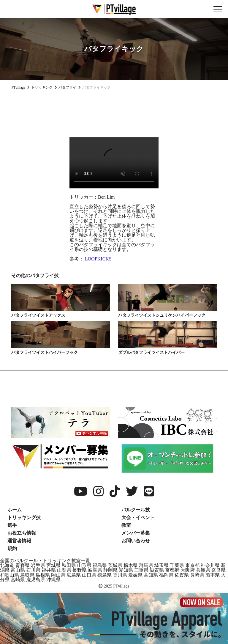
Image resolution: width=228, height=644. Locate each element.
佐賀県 (182, 575)
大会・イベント (138, 517)
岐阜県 (95, 570)
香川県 (120, 575)
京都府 (172, 570)
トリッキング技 (24, 517)
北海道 (7, 565)
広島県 (74, 575)
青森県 (23, 565)
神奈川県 (210, 565)
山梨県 (64, 570)
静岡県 (110, 570)
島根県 (43, 575)
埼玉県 (161, 565)
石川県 (33, 570)
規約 (12, 548)
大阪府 (188, 570)
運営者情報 (19, 541)
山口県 (89, 575)
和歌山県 (9, 575)
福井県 (49, 570)
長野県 (80, 570)
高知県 (151, 575)
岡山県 (58, 575)
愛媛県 (135, 575)
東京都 (192, 565)
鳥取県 (27, 575)
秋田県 (69, 565)
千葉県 (177, 565)
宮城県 (53, 565)
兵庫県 (203, 570)
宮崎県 (18, 580)
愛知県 (126, 570)
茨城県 (115, 565)
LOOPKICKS (98, 259)
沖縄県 (53, 580)
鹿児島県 (36, 580)
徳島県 (104, 575)
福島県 (100, 565)
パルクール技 (136, 510)
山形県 (84, 565)
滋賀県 (157, 570)
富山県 (18, 570)
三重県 (141, 570)
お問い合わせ (136, 541)
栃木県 (131, 565)
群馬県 (146, 565)
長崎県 (197, 575)
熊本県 (213, 575)
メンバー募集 (136, 533)
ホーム (15, 510)
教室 (126, 525)
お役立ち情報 (22, 533)
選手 (12, 525)
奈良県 (218, 570)
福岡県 (166, 575)
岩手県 (38, 565)
